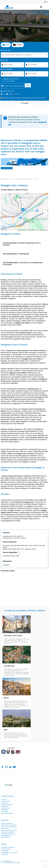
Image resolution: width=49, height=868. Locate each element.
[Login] (41, 7)
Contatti (4, 844)
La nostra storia (6, 801)
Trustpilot (6, 565)
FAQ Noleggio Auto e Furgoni (9, 853)
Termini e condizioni (7, 823)
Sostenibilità (5, 810)
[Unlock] (47, 55)
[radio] (6, 45)
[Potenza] (36, 179)
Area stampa (5, 851)
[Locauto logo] (9, 7)
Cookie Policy (5, 829)
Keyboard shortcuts (22, 230)
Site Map (17, 863)
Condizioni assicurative (8, 832)
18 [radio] (4, 94)
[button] (23, 210)
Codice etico (5, 812)
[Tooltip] (2, 91)
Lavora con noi (5, 808)
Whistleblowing (5, 837)
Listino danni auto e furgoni (9, 830)
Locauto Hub (5, 854)
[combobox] (24, 55)
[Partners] (11, 755)
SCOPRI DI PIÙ (7, 168)
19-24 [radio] (11, 94)
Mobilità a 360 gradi (7, 805)
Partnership (4, 806)
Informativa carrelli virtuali (8, 834)
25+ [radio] (18, 94)
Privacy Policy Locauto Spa (9, 827)
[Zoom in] (45, 210)
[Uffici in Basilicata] (27, 179)
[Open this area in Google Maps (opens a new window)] (4, 230)
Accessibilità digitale (7, 813)
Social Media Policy (7, 836)
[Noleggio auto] (5, 179)
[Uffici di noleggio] (15, 179)
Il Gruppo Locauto (7, 796)
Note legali (5, 820)
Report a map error (44, 230)
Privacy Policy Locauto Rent (9, 825)
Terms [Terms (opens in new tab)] (37, 230)
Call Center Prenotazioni (8, 847)
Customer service (6, 849)
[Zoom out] (45, 214)
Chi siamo (4, 799)
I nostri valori (5, 803)
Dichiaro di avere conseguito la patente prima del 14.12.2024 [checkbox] (24, 98)
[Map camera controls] (45, 227)
